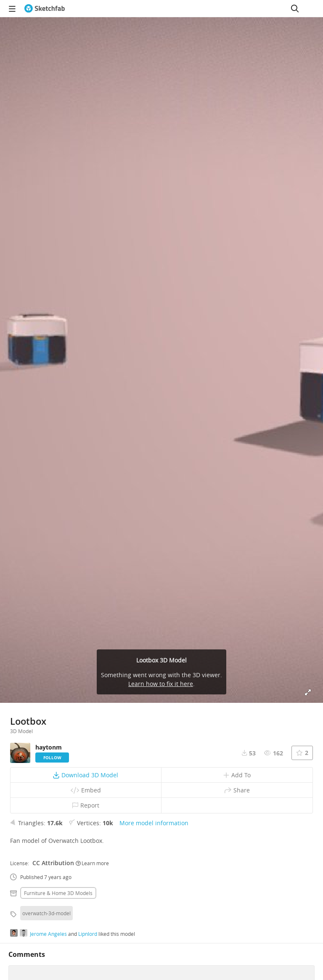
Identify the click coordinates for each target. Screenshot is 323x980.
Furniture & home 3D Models (58, 893)
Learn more (92, 863)
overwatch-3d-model (46, 913)
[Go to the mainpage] (45, 8)
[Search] (295, 8)
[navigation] (12, 8)
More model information (154, 823)
